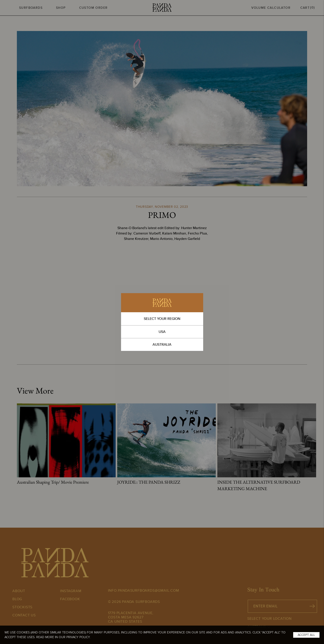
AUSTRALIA (162, 344)
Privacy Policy (78, 637)
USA (162, 332)
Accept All (306, 635)
